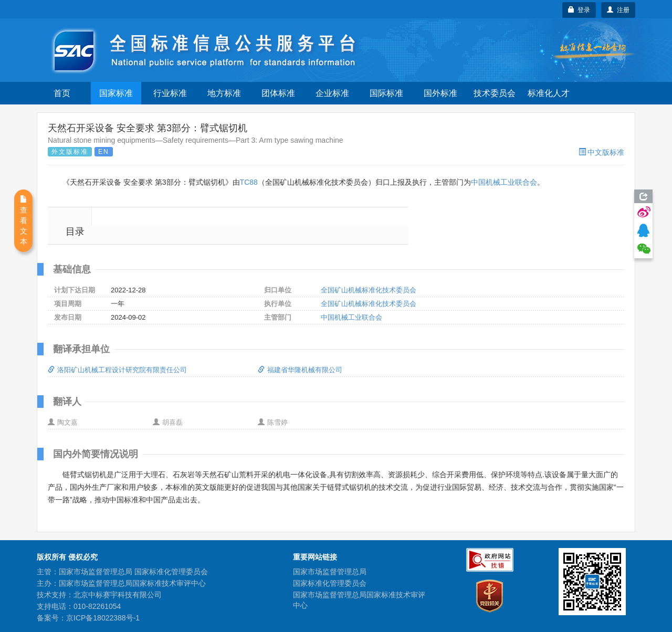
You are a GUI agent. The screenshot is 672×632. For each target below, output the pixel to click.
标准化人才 (549, 93)
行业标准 (170, 93)
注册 (618, 10)
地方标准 (224, 93)
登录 (579, 10)
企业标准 (332, 93)
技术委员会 (495, 93)
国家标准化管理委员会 (330, 583)
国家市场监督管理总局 (330, 572)
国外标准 (440, 93)
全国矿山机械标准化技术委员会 (369, 290)
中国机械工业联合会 (504, 182)
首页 (62, 93)
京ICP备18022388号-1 (103, 618)
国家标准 (116, 93)
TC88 (249, 182)
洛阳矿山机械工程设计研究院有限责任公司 (117, 370)
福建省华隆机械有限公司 (300, 370)
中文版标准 (601, 152)
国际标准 (386, 93)
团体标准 (278, 93)
